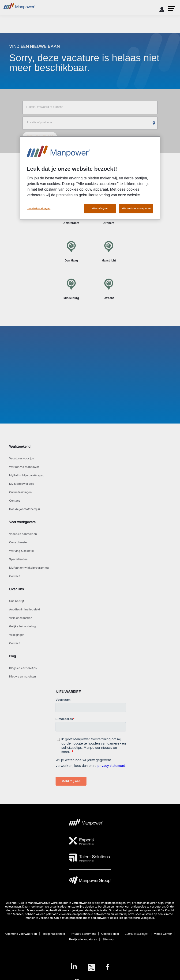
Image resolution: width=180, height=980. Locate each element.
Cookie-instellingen (137, 934)
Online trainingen (20, 492)
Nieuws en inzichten (22, 676)
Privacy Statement (83, 934)
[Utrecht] (109, 289)
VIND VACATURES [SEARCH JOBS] (40, 137)
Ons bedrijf (17, 601)
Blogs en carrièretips (23, 668)
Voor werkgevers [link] (22, 522)
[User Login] (162, 10)
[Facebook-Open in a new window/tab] (107, 967)
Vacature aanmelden (23, 534)
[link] (90, 967)
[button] (171, 8)
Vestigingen (17, 635)
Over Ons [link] (17, 589)
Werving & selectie (21, 551)
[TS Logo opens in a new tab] (89, 858)
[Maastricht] (109, 251)
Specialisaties (18, 559)
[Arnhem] (109, 214)
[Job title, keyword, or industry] (90, 108)
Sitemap (108, 939)
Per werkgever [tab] (108, 184)
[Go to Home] (19, 8)
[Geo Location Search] (154, 123)
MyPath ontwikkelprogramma (29, 568)
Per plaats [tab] (72, 184)
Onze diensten (19, 542)
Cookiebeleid (110, 934)
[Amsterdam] (71, 214)
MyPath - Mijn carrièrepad (27, 475)
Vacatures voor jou (22, 458)
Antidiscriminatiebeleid (25, 609)
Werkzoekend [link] (20, 446)
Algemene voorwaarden (21, 934)
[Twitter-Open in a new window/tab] (91, 967)
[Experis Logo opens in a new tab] (82, 841)
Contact (14, 501)
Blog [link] (13, 656)
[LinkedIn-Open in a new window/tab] (74, 967)
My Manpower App (22, 484)
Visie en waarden (21, 618)
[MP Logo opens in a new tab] (86, 824)
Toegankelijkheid (54, 934)
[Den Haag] (71, 251)
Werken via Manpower (24, 467)
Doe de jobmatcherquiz (25, 509)
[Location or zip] (90, 123)
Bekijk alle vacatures (83, 939)
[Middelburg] (71, 289)
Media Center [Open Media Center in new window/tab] (163, 934)
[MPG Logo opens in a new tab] (90, 881)
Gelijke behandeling (22, 626)
